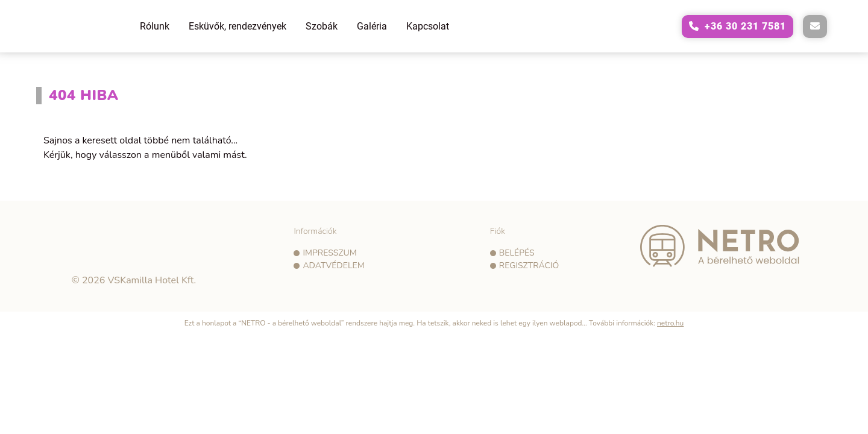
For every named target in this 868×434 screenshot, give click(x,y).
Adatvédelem (333, 266)
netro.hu (670, 323)
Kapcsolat (428, 26)
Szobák (322, 26)
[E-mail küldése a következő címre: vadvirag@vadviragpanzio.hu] (815, 27)
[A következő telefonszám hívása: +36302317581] (737, 27)
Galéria (372, 26)
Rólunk (155, 26)
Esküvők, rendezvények (237, 26)
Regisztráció (529, 266)
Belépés (517, 253)
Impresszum (329, 253)
